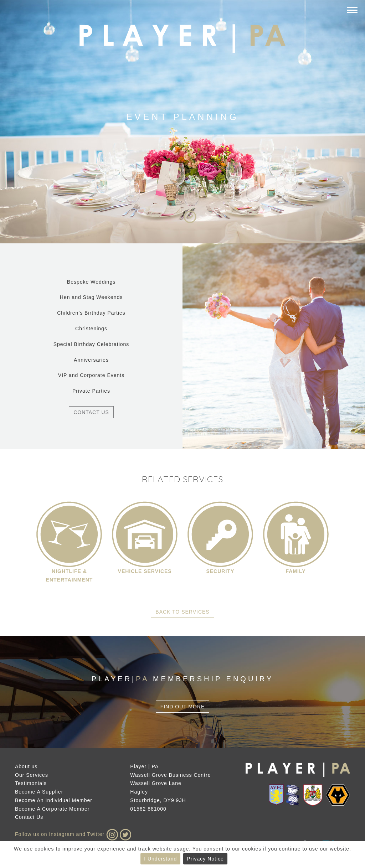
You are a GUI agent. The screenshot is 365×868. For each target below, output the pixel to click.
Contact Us (91, 412)
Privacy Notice (205, 859)
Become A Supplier (39, 792)
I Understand (160, 859)
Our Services (32, 775)
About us (26, 766)
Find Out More (183, 707)
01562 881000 (148, 809)
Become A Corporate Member (52, 809)
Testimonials (31, 783)
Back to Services (182, 612)
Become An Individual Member (54, 800)
